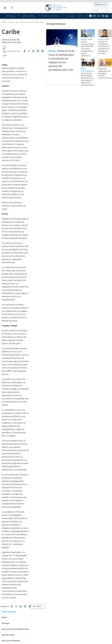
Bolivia (4, 617)
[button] (101, 5)
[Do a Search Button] (12, 8)
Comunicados (70, 16)
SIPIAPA (4, 22)
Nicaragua (6, 623)
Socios (106, 16)
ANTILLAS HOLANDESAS (11, 641)
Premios (94, 16)
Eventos (81, 16)
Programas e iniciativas (51, 16)
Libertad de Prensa (29, 16)
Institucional (10, 16)
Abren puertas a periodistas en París (15, 629)
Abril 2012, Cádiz (8, 635)
